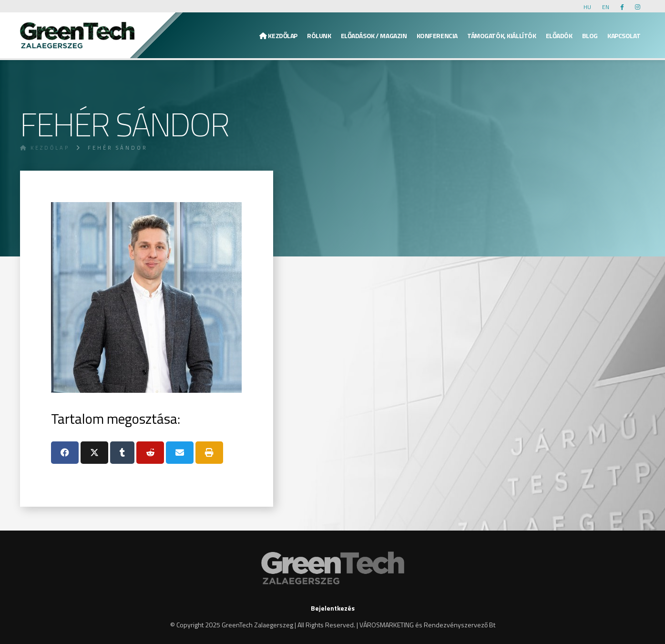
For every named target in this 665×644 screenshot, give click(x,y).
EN (606, 7)
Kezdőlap (278, 36)
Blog (590, 36)
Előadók (559, 36)
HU (587, 7)
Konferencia (437, 36)
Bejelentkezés (333, 608)
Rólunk (319, 36)
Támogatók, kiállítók (502, 36)
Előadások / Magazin (374, 36)
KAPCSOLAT (624, 36)
